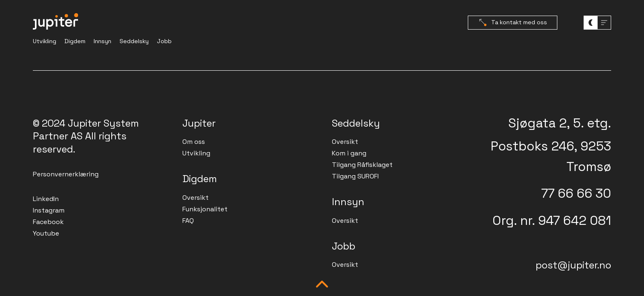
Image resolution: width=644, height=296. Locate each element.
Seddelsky (134, 41)
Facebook (48, 222)
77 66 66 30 (576, 193)
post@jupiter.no (573, 265)
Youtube (46, 233)
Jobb (164, 41)
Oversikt (195, 198)
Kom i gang (349, 153)
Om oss (194, 142)
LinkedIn (46, 199)
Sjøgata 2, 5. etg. (560, 123)
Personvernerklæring (66, 174)
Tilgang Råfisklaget (362, 165)
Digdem (75, 41)
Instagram (49, 210)
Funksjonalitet (205, 209)
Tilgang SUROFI (355, 176)
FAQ (188, 221)
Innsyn (102, 41)
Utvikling (45, 41)
